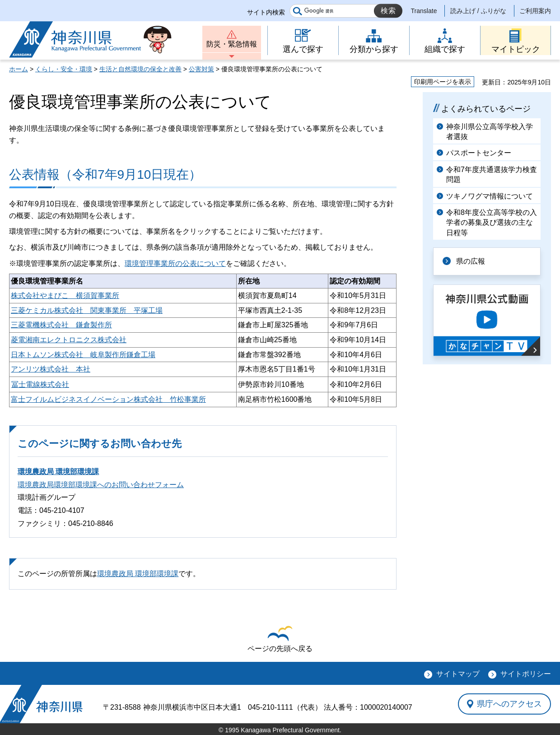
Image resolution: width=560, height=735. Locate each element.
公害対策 (201, 69)
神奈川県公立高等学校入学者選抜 (490, 132)
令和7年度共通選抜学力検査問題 (492, 174)
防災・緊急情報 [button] (232, 44)
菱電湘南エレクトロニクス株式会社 (69, 340)
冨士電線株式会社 (40, 384)
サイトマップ (458, 674)
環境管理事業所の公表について (175, 263)
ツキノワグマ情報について (490, 196)
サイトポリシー (526, 674)
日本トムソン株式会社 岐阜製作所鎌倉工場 (83, 355)
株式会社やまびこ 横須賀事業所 (65, 295)
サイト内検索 (266, 12)
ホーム (19, 69)
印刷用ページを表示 (443, 82)
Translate (424, 11)
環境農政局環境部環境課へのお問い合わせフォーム (101, 485)
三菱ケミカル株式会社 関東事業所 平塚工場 (87, 310)
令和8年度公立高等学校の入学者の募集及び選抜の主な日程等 (492, 223)
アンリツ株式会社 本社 (51, 369)
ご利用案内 (535, 11)
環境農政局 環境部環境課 (58, 472)
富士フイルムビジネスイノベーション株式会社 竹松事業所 (108, 399)
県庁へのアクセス (509, 704)
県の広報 (471, 261)
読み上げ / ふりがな (478, 11)
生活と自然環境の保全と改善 (140, 69)
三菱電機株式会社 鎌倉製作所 (61, 325)
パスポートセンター (479, 153)
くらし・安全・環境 (64, 69)
